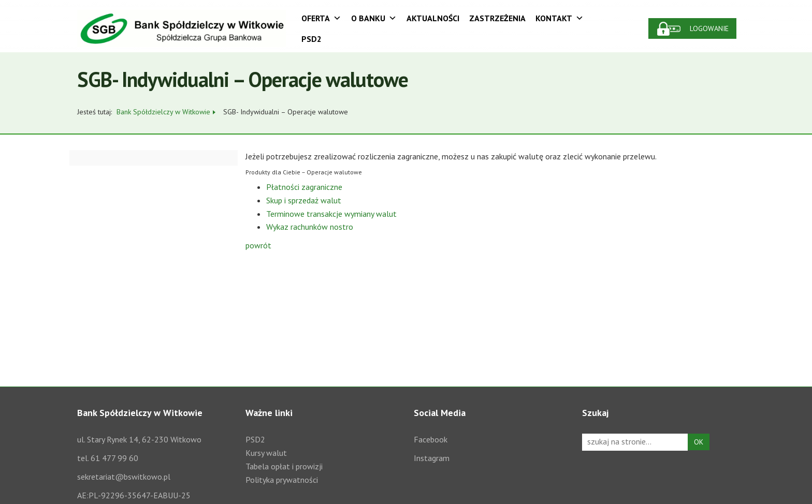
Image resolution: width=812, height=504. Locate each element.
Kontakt (560, 18)
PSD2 (311, 39)
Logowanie (709, 28)
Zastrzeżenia (497, 18)
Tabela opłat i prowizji (284, 466)
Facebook (431, 439)
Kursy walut (266, 453)
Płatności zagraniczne (304, 187)
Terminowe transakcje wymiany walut (331, 214)
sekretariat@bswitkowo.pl (124, 477)
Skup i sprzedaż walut (304, 200)
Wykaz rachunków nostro (310, 227)
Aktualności (433, 18)
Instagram (432, 458)
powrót (258, 245)
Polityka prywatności (282, 480)
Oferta (321, 18)
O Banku (374, 18)
